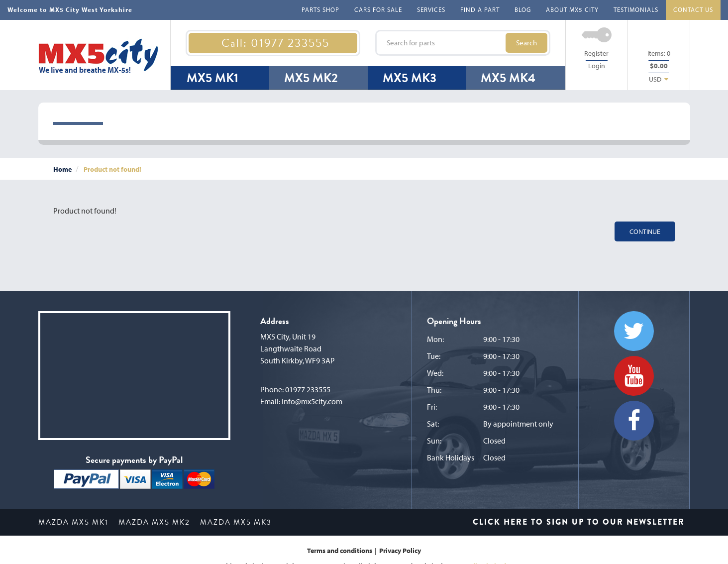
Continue (645, 231)
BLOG (523, 9)
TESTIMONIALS (636, 9)
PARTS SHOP (320, 9)
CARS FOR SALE (378, 9)
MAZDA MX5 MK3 (236, 522)
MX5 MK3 (410, 78)
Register (596, 53)
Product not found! (112, 169)
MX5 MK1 (212, 78)
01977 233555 (308, 389)
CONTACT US (693, 9)
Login (597, 66)
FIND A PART (480, 9)
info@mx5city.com (312, 401)
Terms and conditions (340, 551)
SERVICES (431, 9)
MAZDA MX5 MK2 (154, 522)
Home (62, 169)
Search (526, 43)
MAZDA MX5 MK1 (73, 522)
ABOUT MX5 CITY (572, 9)
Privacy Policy (400, 551)
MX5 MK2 (311, 78)
